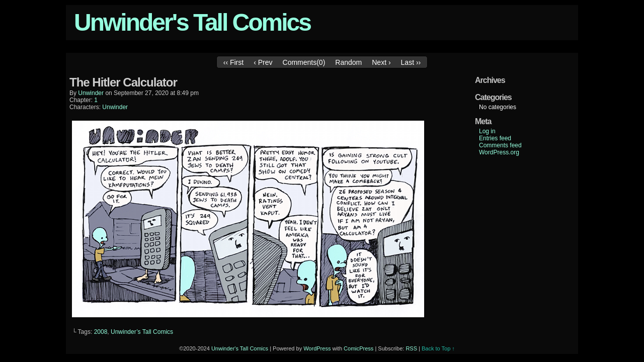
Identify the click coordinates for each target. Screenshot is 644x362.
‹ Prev (263, 62)
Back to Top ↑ (438, 348)
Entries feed (495, 138)
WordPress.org (499, 152)
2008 (101, 332)
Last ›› (411, 62)
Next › (381, 62)
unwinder (91, 93)
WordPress (317, 348)
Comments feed (500, 145)
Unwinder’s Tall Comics (142, 332)
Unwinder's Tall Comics (192, 22)
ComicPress (358, 348)
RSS (411, 348)
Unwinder (115, 107)
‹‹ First (233, 62)
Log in (487, 131)
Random (348, 62)
